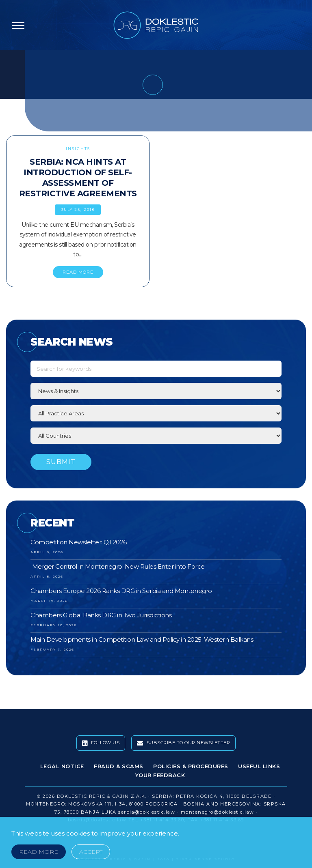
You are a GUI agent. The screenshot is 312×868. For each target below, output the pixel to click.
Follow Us (101, 743)
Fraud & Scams (119, 766)
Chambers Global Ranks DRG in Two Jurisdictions (101, 615)
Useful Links (259, 766)
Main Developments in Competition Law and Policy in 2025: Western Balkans (142, 639)
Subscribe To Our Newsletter (184, 743)
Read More (39, 852)
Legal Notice (62, 766)
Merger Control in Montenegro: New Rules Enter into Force (118, 566)
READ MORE (78, 272)
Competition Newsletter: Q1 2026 (79, 542)
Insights (78, 149)
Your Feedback (160, 775)
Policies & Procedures (191, 766)
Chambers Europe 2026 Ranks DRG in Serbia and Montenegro (121, 591)
